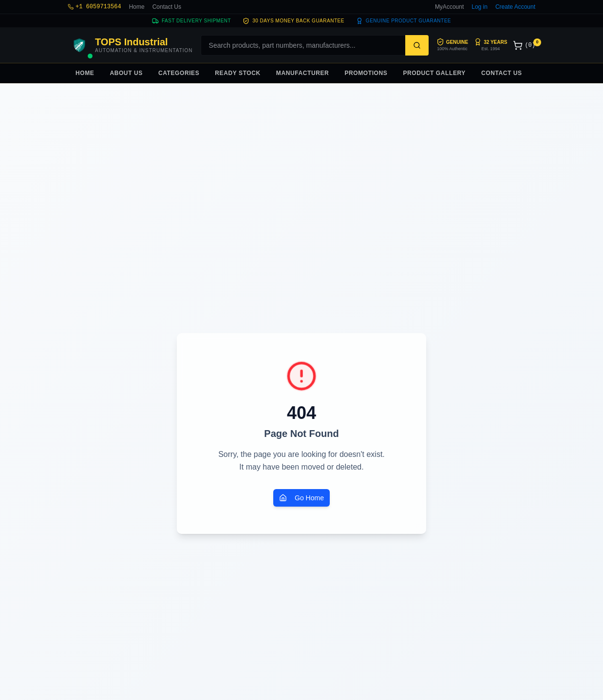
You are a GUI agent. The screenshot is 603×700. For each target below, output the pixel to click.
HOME (85, 73)
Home (137, 7)
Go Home (301, 498)
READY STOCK (238, 73)
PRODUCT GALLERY (434, 73)
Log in (480, 7)
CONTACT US (502, 73)
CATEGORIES (179, 73)
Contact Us (167, 7)
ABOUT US (126, 73)
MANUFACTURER (303, 73)
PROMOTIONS (366, 73)
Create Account (515, 7)
